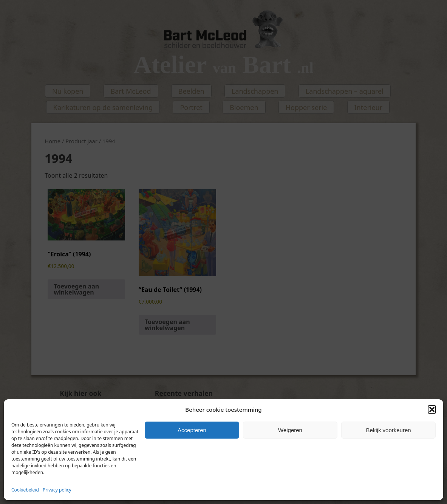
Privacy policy (57, 490)
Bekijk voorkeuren (388, 430)
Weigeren (290, 430)
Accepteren (192, 430)
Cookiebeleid (25, 490)
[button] (432, 409)
